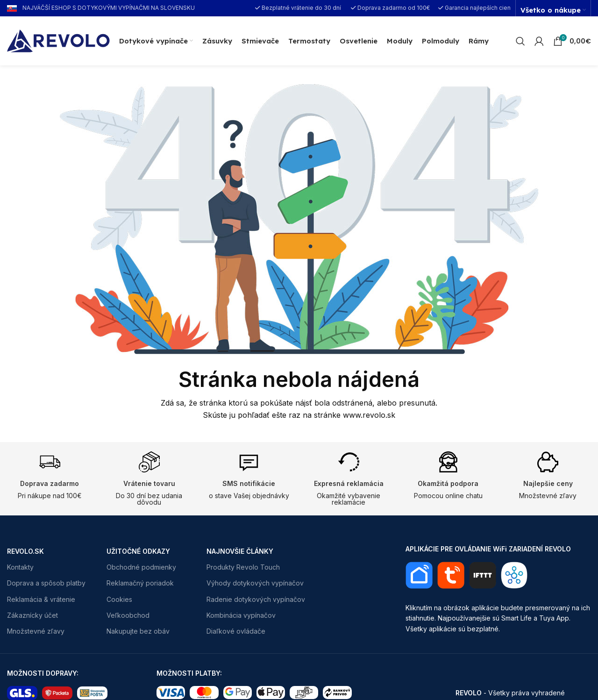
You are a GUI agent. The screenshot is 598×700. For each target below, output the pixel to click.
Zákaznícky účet (32, 615)
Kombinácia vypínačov (241, 615)
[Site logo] (58, 40)
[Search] (520, 41)
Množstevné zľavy (36, 631)
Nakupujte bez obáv (138, 631)
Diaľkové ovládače (236, 631)
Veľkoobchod (128, 615)
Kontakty (20, 567)
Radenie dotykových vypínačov (256, 599)
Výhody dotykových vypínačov (255, 583)
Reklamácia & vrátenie (41, 599)
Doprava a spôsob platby (46, 583)
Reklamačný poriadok (140, 583)
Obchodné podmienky (141, 567)
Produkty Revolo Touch (243, 567)
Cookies (119, 599)
